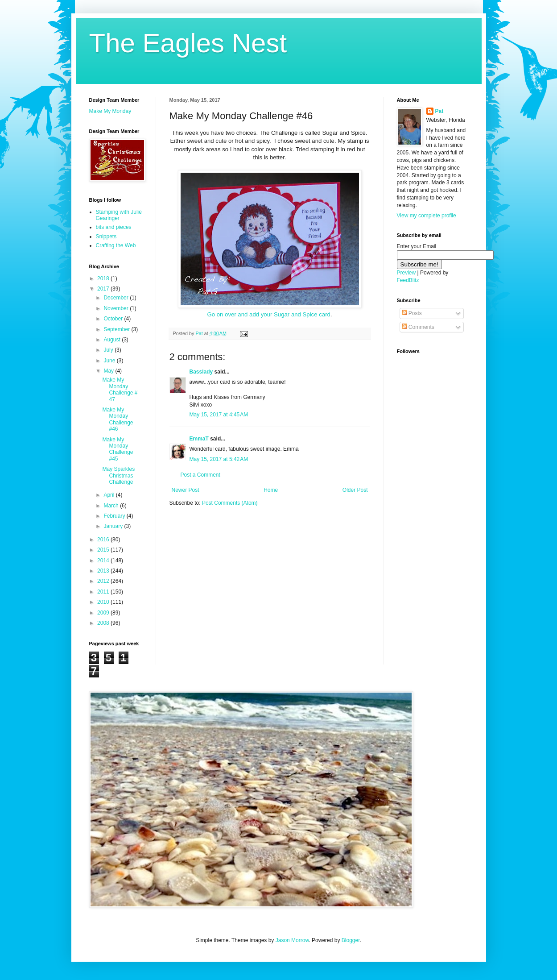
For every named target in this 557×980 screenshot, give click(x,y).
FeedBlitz (408, 280)
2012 (104, 581)
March (112, 506)
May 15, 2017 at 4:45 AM (219, 415)
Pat (439, 111)
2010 (104, 602)
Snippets (106, 237)
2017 (104, 289)
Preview (406, 273)
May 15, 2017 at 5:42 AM (219, 459)
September (117, 329)
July (109, 350)
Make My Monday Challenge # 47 (120, 389)
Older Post (355, 490)
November (117, 308)
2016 (104, 540)
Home (271, 490)
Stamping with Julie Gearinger (119, 215)
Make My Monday (110, 111)
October (114, 319)
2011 (104, 592)
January (114, 526)
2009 (104, 613)
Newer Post (186, 490)
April (109, 495)
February (115, 516)
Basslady (201, 372)
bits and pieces (114, 227)
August (113, 340)
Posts (412, 313)
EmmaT (199, 439)
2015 (104, 550)
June (110, 361)
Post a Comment (200, 475)
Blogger (351, 940)
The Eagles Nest (188, 43)
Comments (418, 327)
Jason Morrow (292, 940)
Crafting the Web (116, 245)
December (117, 298)
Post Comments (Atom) (230, 503)
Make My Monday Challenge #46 (118, 419)
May (109, 371)
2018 (104, 278)
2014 (104, 561)
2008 (104, 623)
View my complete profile (427, 216)
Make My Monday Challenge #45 (118, 449)
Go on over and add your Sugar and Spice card (268, 314)
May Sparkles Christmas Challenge (118, 475)
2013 (104, 571)
